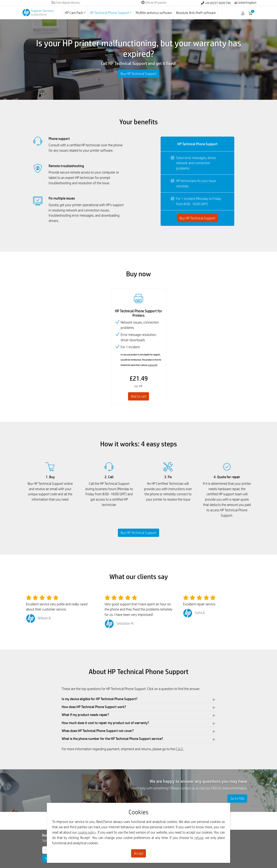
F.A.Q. (180, 749)
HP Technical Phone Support (111, 13)
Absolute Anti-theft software (196, 13)
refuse (199, 838)
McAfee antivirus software (154, 13)
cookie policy (87, 832)
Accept (139, 853)
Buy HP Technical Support (138, 74)
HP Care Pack (75, 13)
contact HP (152, 365)
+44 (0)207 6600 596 (216, 3)
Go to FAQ (237, 798)
